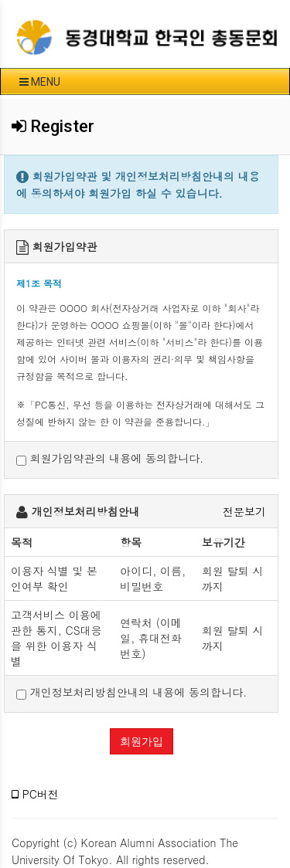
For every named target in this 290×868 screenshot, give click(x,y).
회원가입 (142, 741)
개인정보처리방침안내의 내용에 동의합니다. (131, 692)
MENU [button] (40, 82)
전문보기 (244, 511)
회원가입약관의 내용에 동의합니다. (110, 458)
